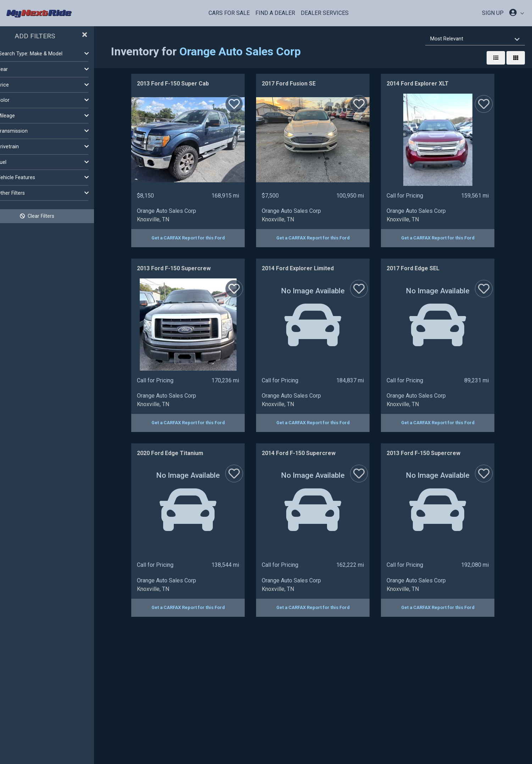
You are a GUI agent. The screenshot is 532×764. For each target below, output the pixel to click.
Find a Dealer (275, 13)
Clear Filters (57, 216)
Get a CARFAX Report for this (198, 238)
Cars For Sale (229, 13)
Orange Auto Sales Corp (260, 51)
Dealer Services (325, 13)
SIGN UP (493, 13)
